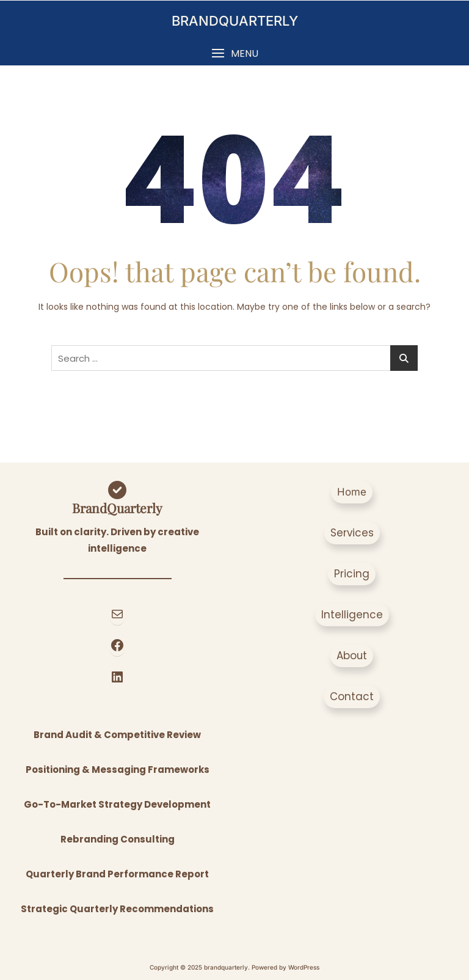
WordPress (304, 967)
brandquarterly (235, 21)
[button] (234, 53)
